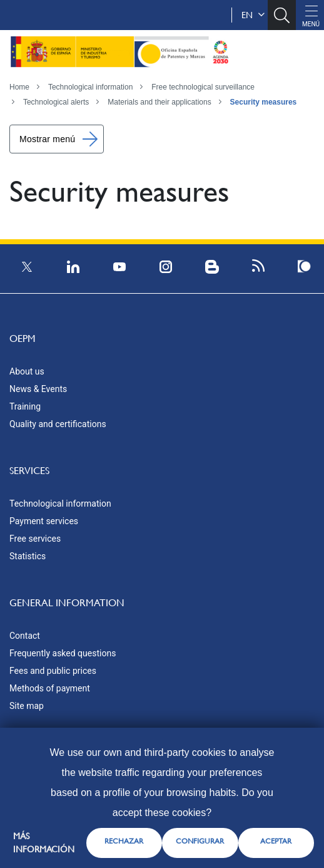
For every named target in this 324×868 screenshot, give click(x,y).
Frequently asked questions (63, 653)
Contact (25, 636)
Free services (35, 539)
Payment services (44, 521)
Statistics (28, 556)
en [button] (253, 15)
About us (27, 371)
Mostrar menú (47, 139)
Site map (27, 706)
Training (25, 406)
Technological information (90, 87)
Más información (44, 843)
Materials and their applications (159, 102)
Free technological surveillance (203, 87)
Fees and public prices (53, 671)
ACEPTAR (276, 841)
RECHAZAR (124, 841)
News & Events (38, 389)
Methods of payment (50, 688)
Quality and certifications (58, 424)
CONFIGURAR (200, 841)
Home (19, 87)
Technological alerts (56, 102)
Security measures (264, 102)
